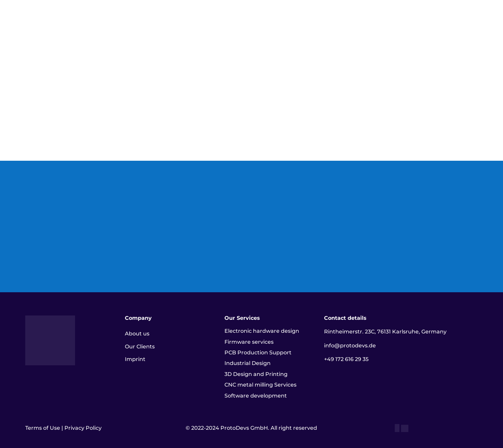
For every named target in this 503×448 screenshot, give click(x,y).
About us (137, 334)
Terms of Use (43, 428)
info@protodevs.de (350, 346)
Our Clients (140, 347)
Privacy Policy (83, 428)
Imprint (135, 359)
